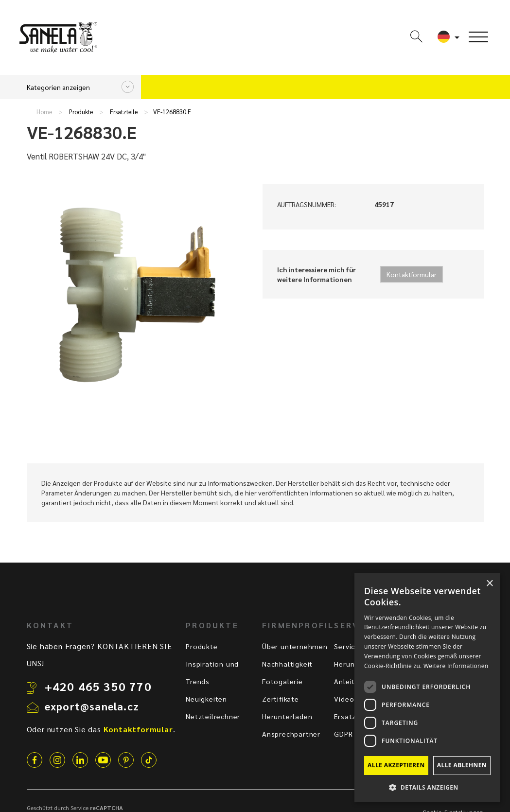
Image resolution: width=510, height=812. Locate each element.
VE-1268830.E (172, 112)
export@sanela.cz (92, 706)
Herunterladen (287, 716)
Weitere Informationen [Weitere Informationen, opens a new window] (456, 666)
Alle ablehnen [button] (462, 765)
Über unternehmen (295, 646)
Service (347, 646)
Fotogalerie (282, 681)
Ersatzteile (124, 112)
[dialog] (427, 688)
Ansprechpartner (291, 734)
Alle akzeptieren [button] (396, 765)
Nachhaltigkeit (287, 664)
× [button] (489, 584)
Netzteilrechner (213, 716)
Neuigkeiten (206, 699)
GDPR (343, 734)
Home (44, 112)
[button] (427, 787)
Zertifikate (281, 699)
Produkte (81, 112)
